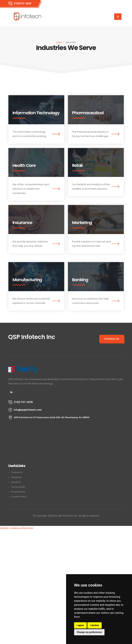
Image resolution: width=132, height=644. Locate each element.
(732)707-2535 (23, 4)
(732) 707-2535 (23, 402)
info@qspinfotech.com (28, 410)
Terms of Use (18, 487)
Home (59, 42)
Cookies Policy (19, 497)
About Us (16, 482)
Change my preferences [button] (89, 632)
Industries (16, 477)
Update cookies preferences (17, 528)
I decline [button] (95, 625)
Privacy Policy (18, 492)
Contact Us (17, 472)
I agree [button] (80, 625)
